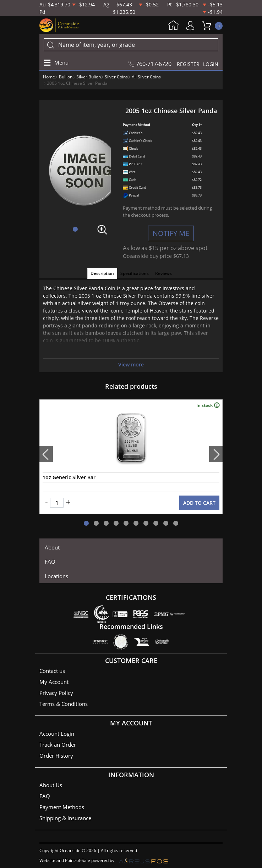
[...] (131, 45)
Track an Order (58, 745)
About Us (51, 785)
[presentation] (46, 454)
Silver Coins (116, 77)
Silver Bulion (89, 77)
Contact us (52, 671)
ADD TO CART (199, 503)
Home (173, 26)
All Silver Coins (146, 77)
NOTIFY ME (171, 233)
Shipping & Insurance (65, 818)
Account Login (57, 734)
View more (131, 364)
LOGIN (211, 64)
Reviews (163, 273)
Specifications (135, 273)
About (52, 547)
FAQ (50, 562)
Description (102, 273)
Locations (56, 576)
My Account (192, 26)
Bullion (66, 77)
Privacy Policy (56, 693)
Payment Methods (62, 807)
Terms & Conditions (64, 704)
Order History (56, 756)
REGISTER (188, 64)
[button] (75, 229)
